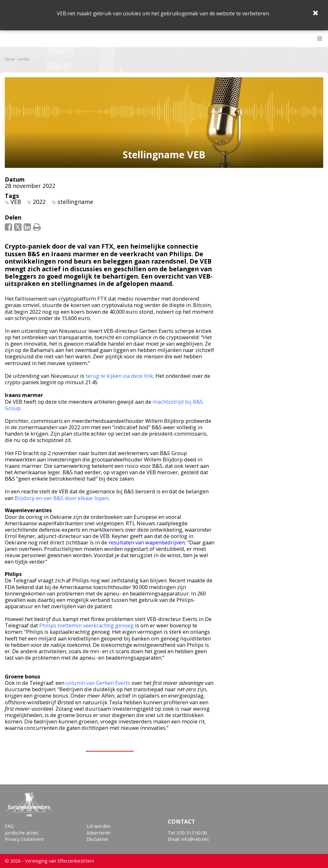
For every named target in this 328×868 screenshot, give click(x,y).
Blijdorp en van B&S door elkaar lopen (62, 498)
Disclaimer (97, 839)
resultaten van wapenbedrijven (146, 542)
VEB (16, 202)
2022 (39, 202)
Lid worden (98, 826)
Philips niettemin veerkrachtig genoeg (86, 625)
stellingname (75, 202)
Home (10, 59)
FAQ (9, 826)
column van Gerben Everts (98, 683)
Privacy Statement (24, 839)
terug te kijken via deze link (119, 376)
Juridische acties (22, 833)
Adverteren (98, 833)
